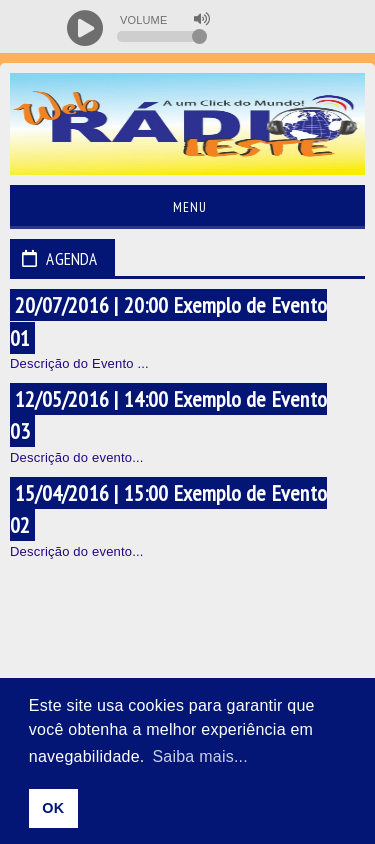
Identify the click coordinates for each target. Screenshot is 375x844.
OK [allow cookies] (53, 808)
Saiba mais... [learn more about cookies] (200, 756)
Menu (187, 207)
